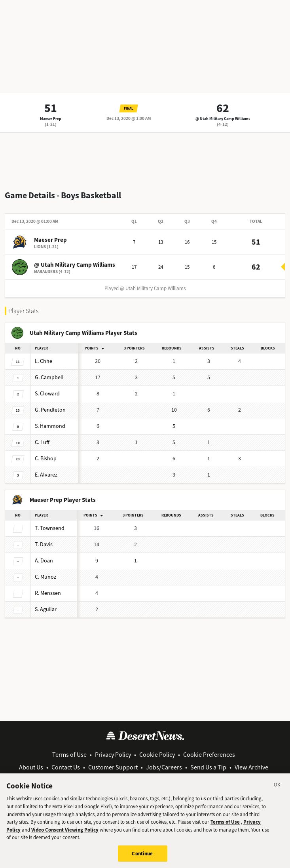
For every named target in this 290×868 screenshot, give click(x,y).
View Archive (251, 767)
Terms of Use (69, 755)
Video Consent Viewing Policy (65, 834)
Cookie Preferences (209, 755)
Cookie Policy (157, 755)
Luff (42, 442)
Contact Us (66, 767)
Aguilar (46, 609)
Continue (142, 858)
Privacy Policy (113, 755)
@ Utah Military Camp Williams (223, 119)
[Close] (277, 790)
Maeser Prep (51, 119)
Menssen (48, 593)
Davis (44, 544)
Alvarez (46, 475)
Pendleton (50, 410)
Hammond (50, 426)
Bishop (46, 459)
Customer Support (113, 767)
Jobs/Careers (164, 767)
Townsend (50, 528)
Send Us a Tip (208, 767)
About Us (31, 767)
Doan (44, 561)
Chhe (44, 361)
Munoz (45, 577)
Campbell (49, 377)
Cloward (47, 394)
